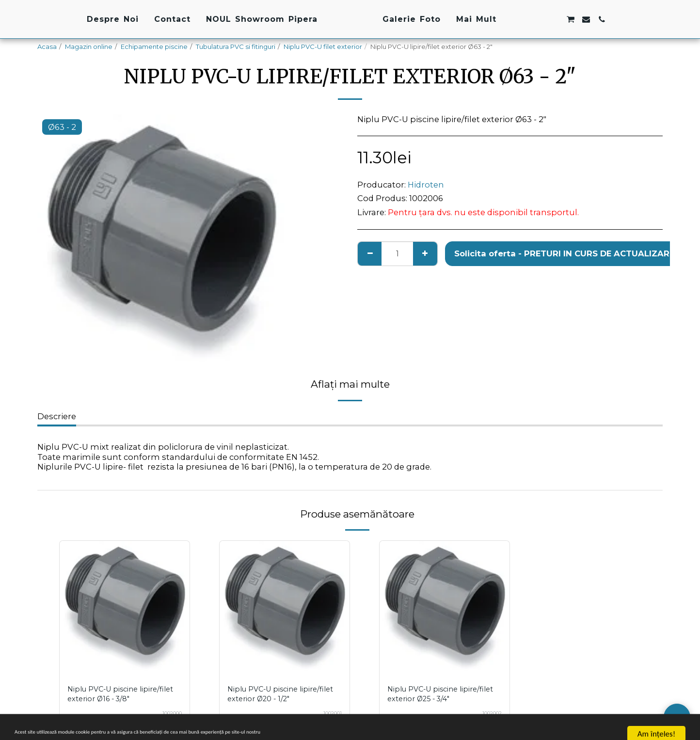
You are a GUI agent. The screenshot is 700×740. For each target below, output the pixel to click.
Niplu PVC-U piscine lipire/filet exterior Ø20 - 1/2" (281, 694)
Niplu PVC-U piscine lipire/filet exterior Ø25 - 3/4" (441, 694)
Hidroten (426, 185)
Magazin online (89, 47)
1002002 (489, 713)
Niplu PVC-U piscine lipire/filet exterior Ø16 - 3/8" (120, 694)
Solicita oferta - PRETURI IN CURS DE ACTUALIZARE (564, 253)
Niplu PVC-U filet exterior (323, 47)
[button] (584, 19)
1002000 (168, 713)
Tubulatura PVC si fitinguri (236, 47)
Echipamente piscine (154, 47)
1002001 (329, 713)
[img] (125, 606)
